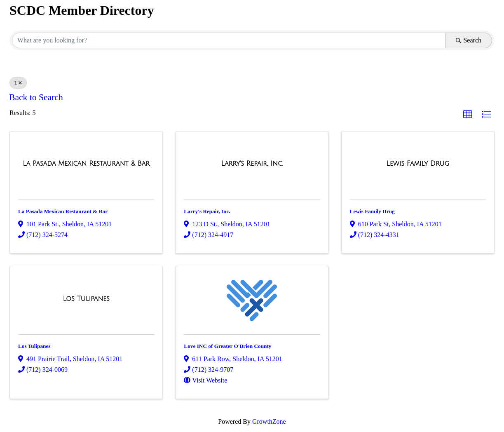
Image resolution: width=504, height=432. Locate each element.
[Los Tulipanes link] (86, 299)
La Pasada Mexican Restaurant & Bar (63, 211)
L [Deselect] (18, 83)
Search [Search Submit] (469, 40)
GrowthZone (269, 421)
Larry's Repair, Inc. (207, 211)
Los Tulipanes (34, 346)
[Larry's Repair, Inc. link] (252, 164)
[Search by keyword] (229, 40)
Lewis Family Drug (372, 211)
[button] (468, 115)
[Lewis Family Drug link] (418, 164)
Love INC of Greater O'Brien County (227, 346)
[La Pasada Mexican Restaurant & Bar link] (86, 164)
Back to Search (36, 97)
